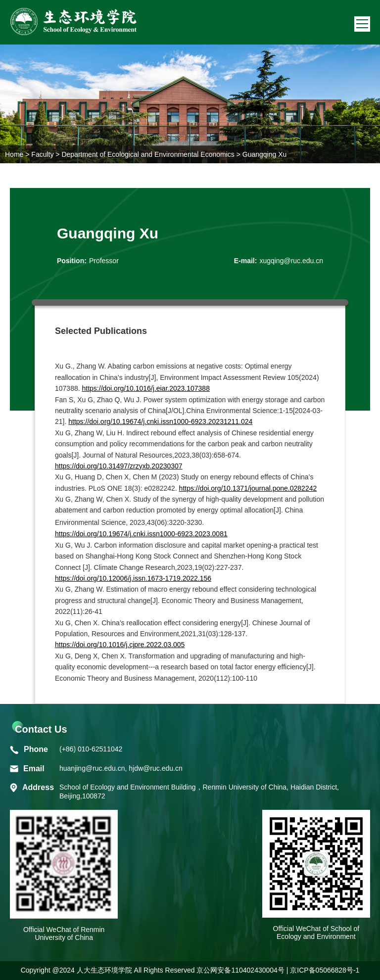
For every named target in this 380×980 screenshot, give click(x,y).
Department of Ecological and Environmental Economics (148, 154)
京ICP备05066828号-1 (325, 970)
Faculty (42, 154)
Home (14, 154)
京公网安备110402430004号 (240, 970)
